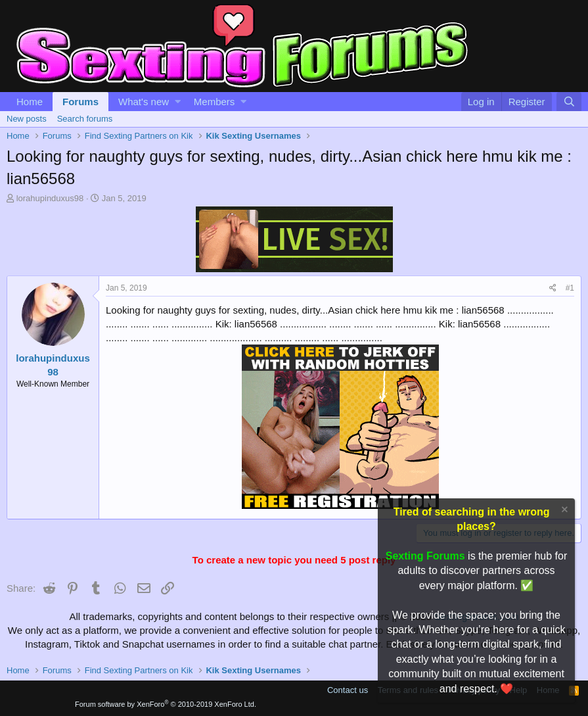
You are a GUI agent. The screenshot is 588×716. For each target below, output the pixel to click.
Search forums (85, 119)
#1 (570, 288)
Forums (80, 102)
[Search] (569, 102)
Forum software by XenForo (166, 704)
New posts (27, 119)
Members (215, 102)
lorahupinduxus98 (50, 198)
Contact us (348, 690)
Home (30, 102)
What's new (144, 102)
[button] (178, 102)
